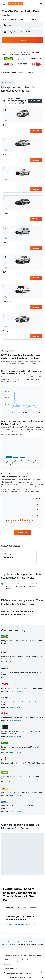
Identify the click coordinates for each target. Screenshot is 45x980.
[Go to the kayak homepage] (16, 4)
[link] (23, 533)
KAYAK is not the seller (24, 969)
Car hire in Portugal (8, 944)
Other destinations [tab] (32, 908)
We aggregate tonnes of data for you (24, 973)
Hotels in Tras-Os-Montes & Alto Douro (21, 924)
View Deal (36, 131)
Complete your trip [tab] (13, 908)
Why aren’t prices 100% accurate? (24, 977)
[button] (4, 4)
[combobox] (10, 19)
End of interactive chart (4, 411)
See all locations (15, 646)
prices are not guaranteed (12, 962)
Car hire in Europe (30, 942)
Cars (19, 942)
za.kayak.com (11, 942)
